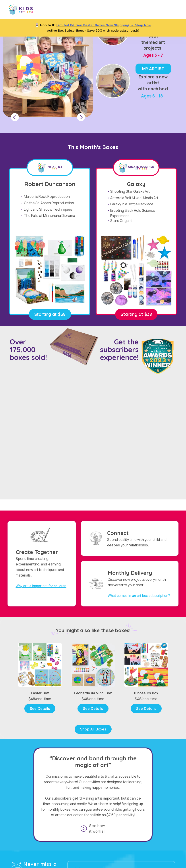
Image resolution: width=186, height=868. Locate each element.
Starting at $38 (50, 314)
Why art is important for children (41, 586)
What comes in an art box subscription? (139, 596)
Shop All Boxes (93, 729)
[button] (178, 8)
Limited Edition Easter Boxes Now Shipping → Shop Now (104, 25)
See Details (40, 708)
